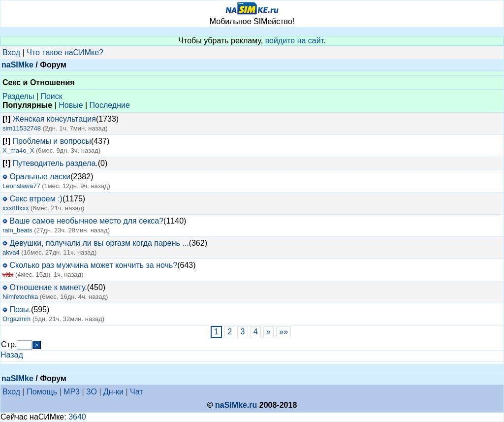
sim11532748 (22, 128)
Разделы (18, 96)
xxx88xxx (16, 208)
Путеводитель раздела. (55, 163)
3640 (77, 417)
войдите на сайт (295, 41)
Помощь (42, 392)
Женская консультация (54, 119)
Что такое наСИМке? (65, 52)
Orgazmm (16, 319)
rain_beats (17, 230)
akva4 (11, 252)
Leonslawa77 (21, 186)
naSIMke (17, 65)
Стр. (9, 344)
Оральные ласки (40, 177)
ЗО (92, 392)
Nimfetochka (20, 297)
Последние (110, 105)
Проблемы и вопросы (51, 141)
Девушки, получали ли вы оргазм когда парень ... (99, 243)
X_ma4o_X (18, 150)
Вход (11, 52)
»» (284, 332)
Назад (12, 355)
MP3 (72, 392)
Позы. (20, 309)
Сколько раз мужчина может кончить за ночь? (93, 265)
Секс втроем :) (36, 199)
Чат (137, 392)
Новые (71, 105)
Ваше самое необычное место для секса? (86, 221)
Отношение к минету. (48, 287)
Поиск (51, 96)
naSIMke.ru (236, 405)
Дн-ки (113, 392)
